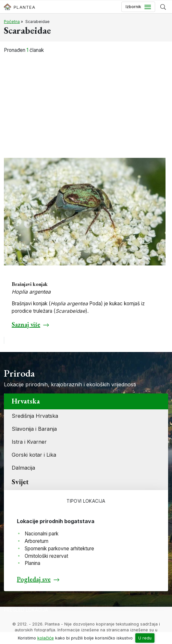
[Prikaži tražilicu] (163, 7)
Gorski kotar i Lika (34, 455)
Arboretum (37, 541)
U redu (145, 638)
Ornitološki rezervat (46, 556)
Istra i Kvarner (29, 442)
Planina (32, 563)
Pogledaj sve (34, 579)
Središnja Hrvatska (35, 416)
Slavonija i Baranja (34, 429)
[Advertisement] (86, 102)
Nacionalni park (42, 534)
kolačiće (46, 638)
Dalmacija (23, 468)
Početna (12, 22)
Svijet (20, 482)
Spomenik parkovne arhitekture (59, 549)
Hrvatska (26, 401)
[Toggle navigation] (138, 7)
